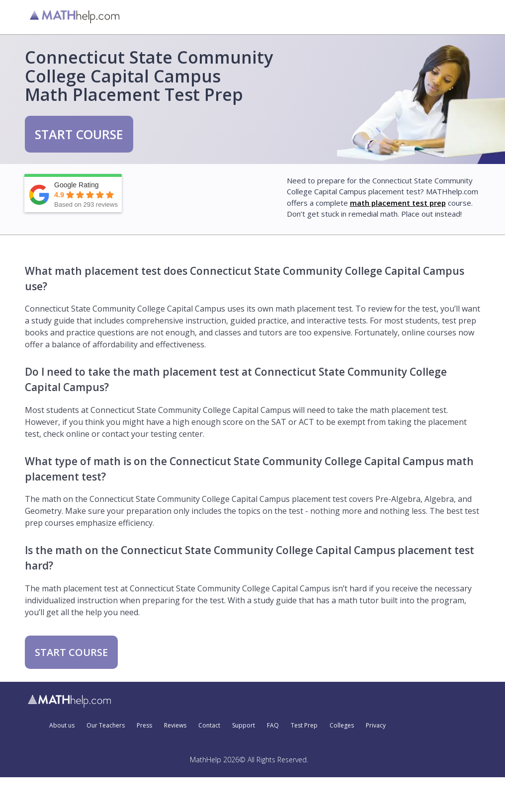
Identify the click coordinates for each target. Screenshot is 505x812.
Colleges (342, 726)
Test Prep (304, 726)
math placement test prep (398, 203)
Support (244, 726)
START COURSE (79, 134)
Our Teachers (106, 726)
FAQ (273, 726)
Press (144, 726)
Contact (209, 726)
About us (62, 726)
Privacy (376, 726)
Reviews (175, 726)
